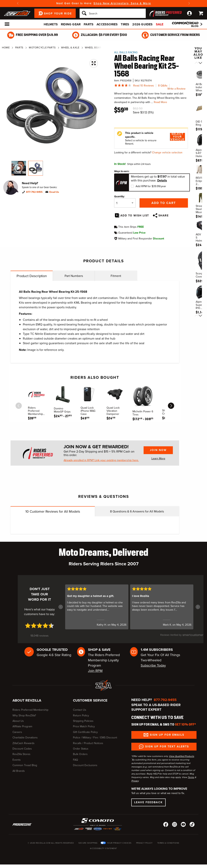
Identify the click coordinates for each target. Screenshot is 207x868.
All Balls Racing (126, 52)
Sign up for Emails (167, 735)
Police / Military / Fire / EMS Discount (95, 738)
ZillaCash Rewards (24, 743)
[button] (61, 607)
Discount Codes (22, 749)
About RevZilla (27, 700)
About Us (18, 721)
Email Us (54, 192)
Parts (89, 24)
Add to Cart (164, 203)
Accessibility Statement (103, 848)
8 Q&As (163, 86)
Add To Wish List (135, 216)
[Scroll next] (200, 63)
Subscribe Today (153, 665)
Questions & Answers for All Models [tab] (137, 511)
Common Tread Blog (25, 765)
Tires (125, 24)
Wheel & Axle (70, 48)
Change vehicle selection (167, 153)
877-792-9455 (34, 192)
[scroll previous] (19, 406)
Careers (17, 732)
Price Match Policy (84, 726)
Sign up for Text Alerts (167, 747)
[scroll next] (171, 406)
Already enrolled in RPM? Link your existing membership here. (101, 460)
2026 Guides (142, 24)
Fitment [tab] (116, 276)
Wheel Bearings (96, 48)
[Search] (113, 13)
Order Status (81, 749)
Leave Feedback (148, 802)
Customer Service (90, 700)
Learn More (158, 458)
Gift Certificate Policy (85, 732)
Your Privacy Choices (119, 843)
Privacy (135, 781)
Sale (160, 24)
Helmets (51, 24)
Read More (160, 102)
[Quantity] (125, 203)
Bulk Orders (80, 754)
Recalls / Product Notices (88, 743)
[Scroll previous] (196, 63)
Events (17, 760)
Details (162, 181)
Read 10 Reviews (144, 86)
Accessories (107, 24)
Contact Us (80, 710)
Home (6, 48)
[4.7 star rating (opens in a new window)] (40, 626)
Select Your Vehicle (177, 137)
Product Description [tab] (32, 276)
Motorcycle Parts (42, 48)
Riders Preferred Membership (30, 710)
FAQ (76, 760)
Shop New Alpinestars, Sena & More (122, 3)
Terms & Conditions (168, 843)
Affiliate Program (22, 726)
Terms (191, 777)
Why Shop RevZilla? (24, 715)
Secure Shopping (88, 843)
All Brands (19, 771)
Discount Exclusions (85, 765)
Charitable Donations (25, 738)
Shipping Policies (83, 721)
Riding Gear (71, 24)
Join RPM (95, 671)
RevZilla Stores (21, 754)
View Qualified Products (182, 756)
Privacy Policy (144, 843)
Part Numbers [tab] (74, 276)
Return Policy (81, 715)
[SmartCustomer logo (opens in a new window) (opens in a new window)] (182, 637)
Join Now (158, 450)
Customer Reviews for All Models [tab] (53, 511)
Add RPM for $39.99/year (151, 186)
